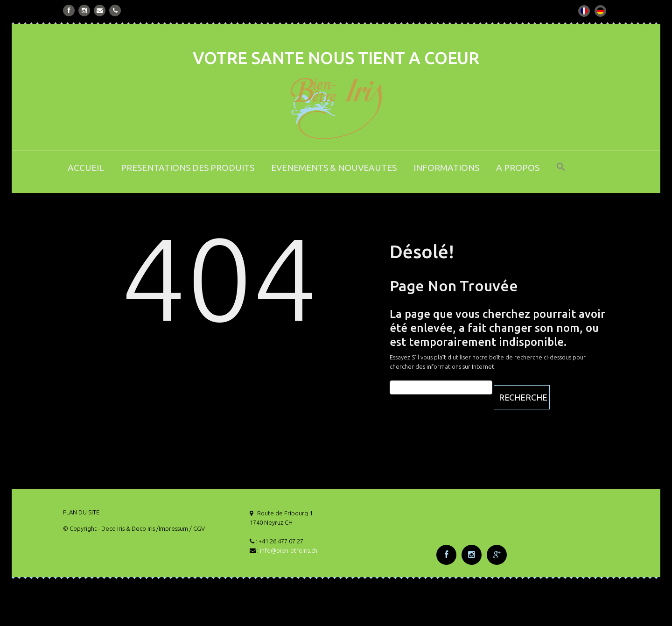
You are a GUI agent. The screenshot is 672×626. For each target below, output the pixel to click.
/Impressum (172, 528)
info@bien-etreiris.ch (289, 550)
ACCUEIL (86, 168)
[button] (561, 173)
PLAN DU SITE (81, 512)
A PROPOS (518, 168)
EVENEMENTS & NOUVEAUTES (334, 168)
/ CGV (197, 528)
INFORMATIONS (446, 168)
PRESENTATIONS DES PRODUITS (188, 168)
